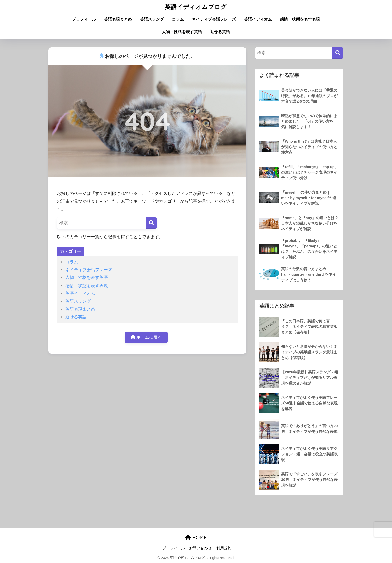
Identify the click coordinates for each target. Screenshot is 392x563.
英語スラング (152, 19)
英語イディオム (258, 19)
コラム (178, 19)
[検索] (151, 223)
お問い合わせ (200, 548)
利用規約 (224, 548)
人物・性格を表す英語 (182, 32)
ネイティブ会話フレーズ (214, 19)
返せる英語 (220, 32)
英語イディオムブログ (196, 7)
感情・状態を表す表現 (300, 19)
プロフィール (84, 19)
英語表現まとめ (118, 19)
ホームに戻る (146, 337)
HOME (196, 538)
